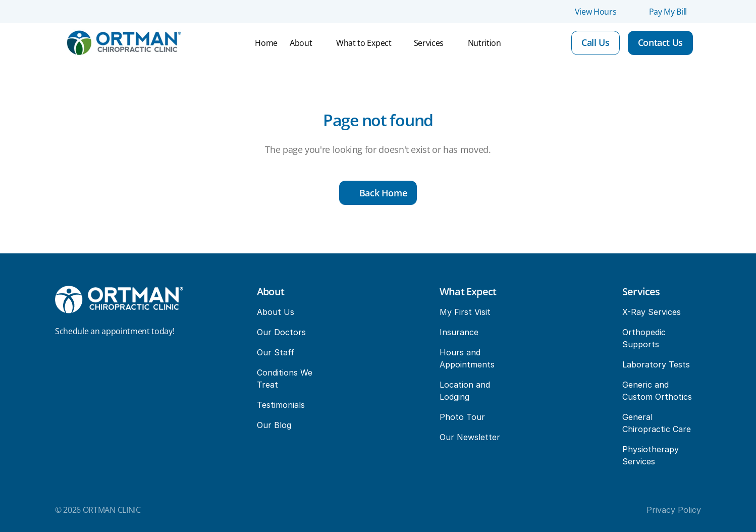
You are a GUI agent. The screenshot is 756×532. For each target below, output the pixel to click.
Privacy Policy (674, 510)
